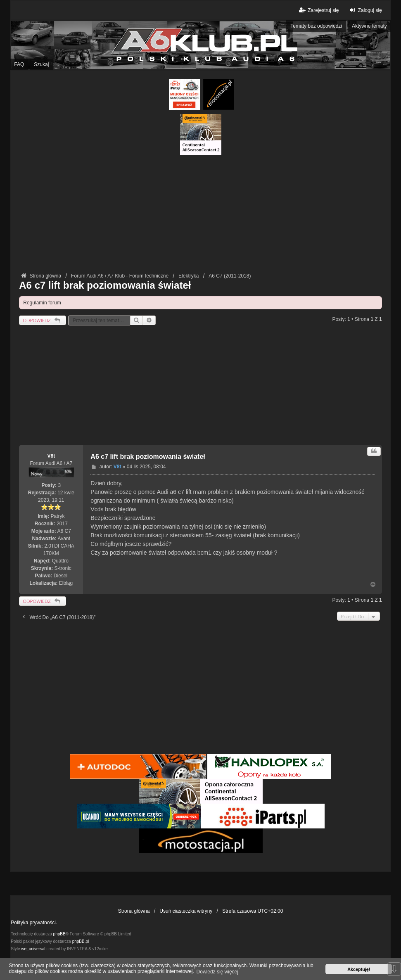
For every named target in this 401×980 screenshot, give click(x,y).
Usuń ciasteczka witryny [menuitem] (186, 911)
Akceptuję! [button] (359, 969)
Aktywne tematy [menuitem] (369, 26)
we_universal (33, 949)
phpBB (59, 934)
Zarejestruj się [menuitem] (318, 10)
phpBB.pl (81, 941)
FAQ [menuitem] (19, 64)
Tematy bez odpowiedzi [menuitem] (316, 26)
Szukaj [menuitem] (41, 64)
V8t (51, 456)
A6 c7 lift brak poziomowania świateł (105, 285)
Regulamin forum (42, 303)
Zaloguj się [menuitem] (365, 10)
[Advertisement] (201, 213)
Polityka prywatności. (34, 923)
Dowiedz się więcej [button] (217, 972)
